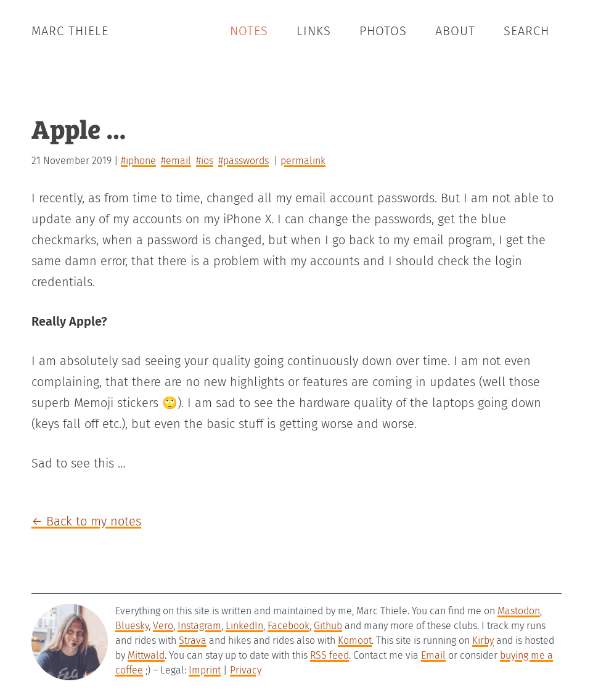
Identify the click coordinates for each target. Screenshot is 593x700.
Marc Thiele (70, 31)
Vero (163, 626)
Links (314, 31)
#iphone (138, 161)
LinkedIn (244, 626)
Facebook (288, 626)
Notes (249, 31)
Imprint (205, 670)
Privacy (246, 670)
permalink (303, 161)
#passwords (243, 161)
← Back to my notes (86, 521)
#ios (205, 161)
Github (328, 626)
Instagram (199, 626)
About (455, 31)
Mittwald (146, 655)
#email (176, 161)
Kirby (483, 640)
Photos (383, 31)
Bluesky (132, 626)
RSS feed (329, 655)
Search (526, 31)
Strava (193, 640)
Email (433, 655)
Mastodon (519, 611)
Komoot (355, 640)
